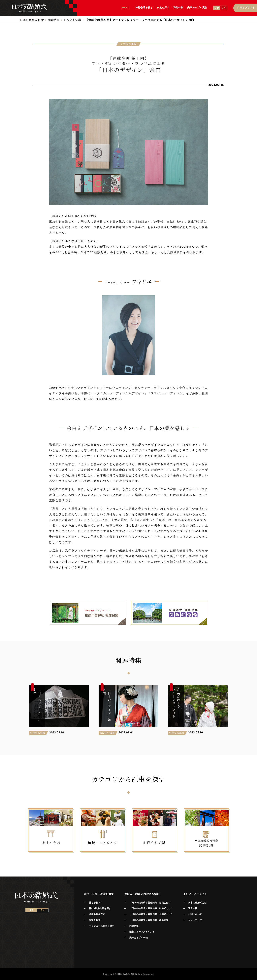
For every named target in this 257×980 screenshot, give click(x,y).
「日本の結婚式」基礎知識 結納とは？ (150, 903)
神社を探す (95, 903)
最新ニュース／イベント (142, 932)
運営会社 (193, 908)
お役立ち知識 (38, 733)
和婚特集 (134, 926)
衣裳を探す (95, 920)
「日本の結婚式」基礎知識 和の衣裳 (149, 920)
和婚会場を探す (97, 914)
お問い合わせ (195, 914)
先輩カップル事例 (139, 938)
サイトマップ (195, 920)
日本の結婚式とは (197, 903)
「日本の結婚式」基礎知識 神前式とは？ (151, 908)
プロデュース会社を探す (102, 926)
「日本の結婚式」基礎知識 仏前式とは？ (151, 914)
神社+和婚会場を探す (100, 908)
